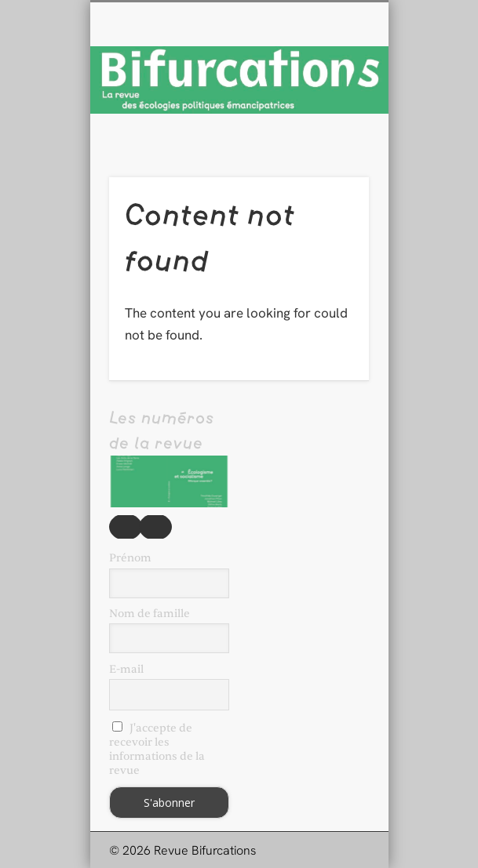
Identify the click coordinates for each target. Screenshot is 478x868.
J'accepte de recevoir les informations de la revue (157, 749)
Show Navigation (330, 140)
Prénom (130, 558)
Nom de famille (150, 614)
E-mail (126, 669)
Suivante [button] (155, 527)
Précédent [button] (126, 527)
